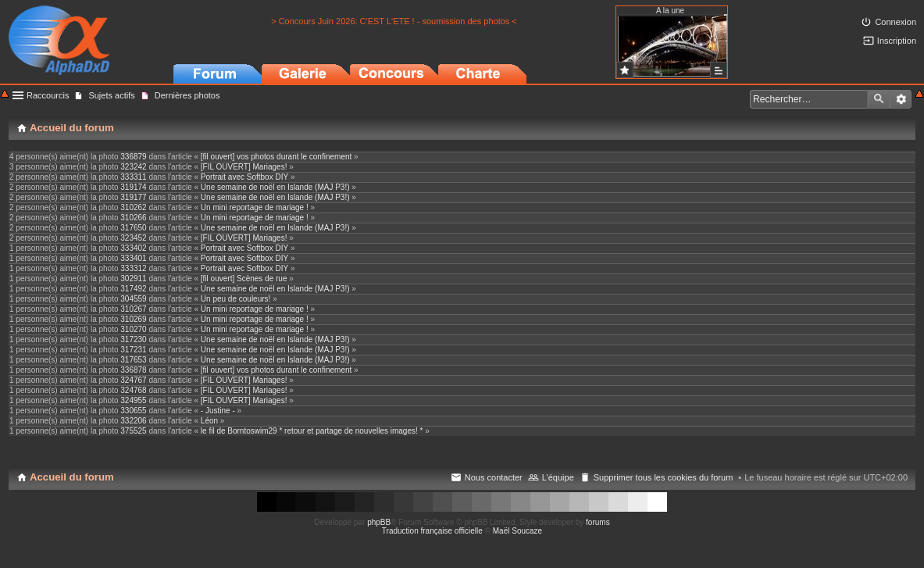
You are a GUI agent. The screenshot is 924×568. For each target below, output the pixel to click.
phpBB (379, 522)
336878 (133, 370)
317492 (133, 289)
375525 (133, 431)
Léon (209, 421)
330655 (133, 411)
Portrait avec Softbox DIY (244, 177)
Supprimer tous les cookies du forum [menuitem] (664, 477)
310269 (133, 319)
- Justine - (218, 411)
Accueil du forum (72, 477)
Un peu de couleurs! (236, 299)
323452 (133, 238)
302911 (133, 279)
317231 (133, 350)
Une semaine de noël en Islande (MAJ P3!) (275, 187)
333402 (133, 248)
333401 (133, 258)
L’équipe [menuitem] (558, 477)
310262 (133, 207)
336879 (133, 157)
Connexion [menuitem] (895, 22)
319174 (133, 187)
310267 (133, 309)
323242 (133, 167)
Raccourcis (48, 95)
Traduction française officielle (432, 531)
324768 (133, 390)
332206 (133, 421)
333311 (133, 177)
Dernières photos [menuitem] (187, 95)
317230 (133, 339)
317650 (133, 228)
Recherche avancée (901, 99)
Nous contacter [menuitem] (494, 477)
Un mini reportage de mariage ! (255, 207)
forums (598, 522)
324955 (133, 400)
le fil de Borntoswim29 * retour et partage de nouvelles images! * (312, 431)
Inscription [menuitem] (897, 41)
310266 (133, 218)
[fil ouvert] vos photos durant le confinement (276, 157)
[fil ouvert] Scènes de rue (244, 279)
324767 (133, 380)
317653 (133, 360)
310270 (133, 329)
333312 (133, 268)
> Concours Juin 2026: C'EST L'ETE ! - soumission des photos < (394, 21)
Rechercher (879, 99)
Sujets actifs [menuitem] (111, 95)
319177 (133, 197)
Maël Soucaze (517, 531)
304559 (133, 299)
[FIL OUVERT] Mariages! (244, 167)
